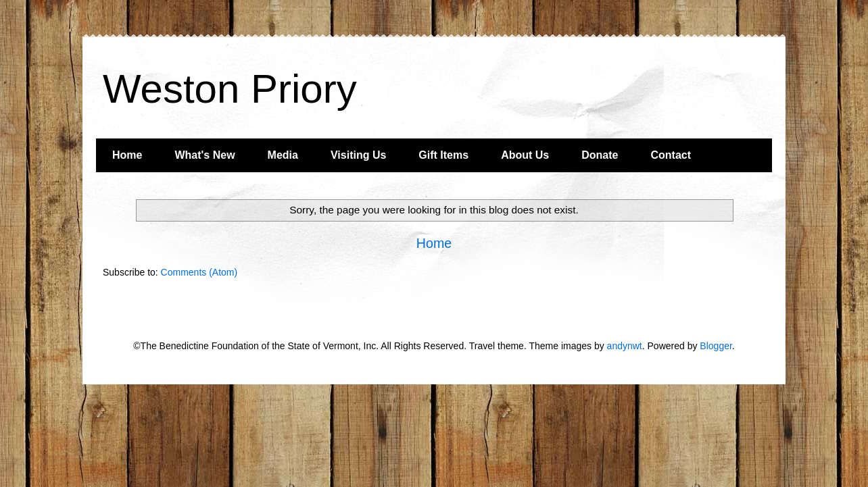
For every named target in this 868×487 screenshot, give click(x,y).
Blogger (716, 346)
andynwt (625, 346)
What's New (204, 155)
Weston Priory (230, 89)
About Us (525, 155)
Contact (671, 155)
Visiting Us (358, 155)
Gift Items (443, 155)
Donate (600, 155)
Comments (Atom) (199, 272)
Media (283, 155)
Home (127, 155)
